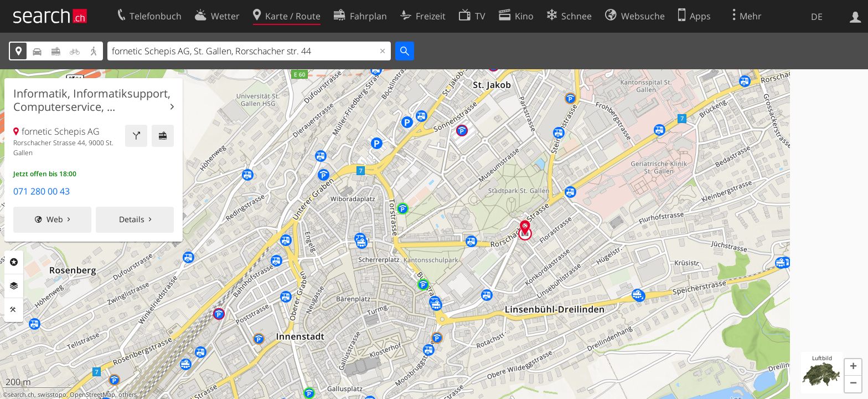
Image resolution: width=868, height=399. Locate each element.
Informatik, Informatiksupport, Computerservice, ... (92, 100)
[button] (853, 367)
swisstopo (52, 395)
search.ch (21, 395)
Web (55, 219)
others (128, 395)
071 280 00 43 (42, 191)
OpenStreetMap (92, 395)
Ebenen (14, 286)
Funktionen (14, 310)
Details (132, 219)
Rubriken (14, 262)
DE (817, 17)
